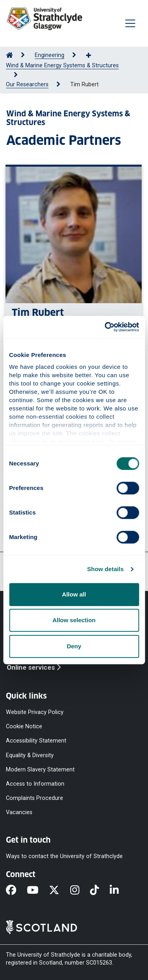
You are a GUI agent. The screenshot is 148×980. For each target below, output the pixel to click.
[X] (59, 891)
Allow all (74, 594)
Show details (106, 569)
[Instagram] (80, 891)
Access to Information (35, 783)
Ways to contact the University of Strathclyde (64, 856)
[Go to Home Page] (9, 55)
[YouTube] (38, 891)
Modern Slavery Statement (40, 769)
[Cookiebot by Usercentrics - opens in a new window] (105, 327)
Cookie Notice (24, 726)
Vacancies (19, 812)
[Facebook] (16, 891)
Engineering (50, 55)
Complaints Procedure (35, 798)
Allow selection (74, 620)
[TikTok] (100, 891)
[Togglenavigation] (130, 23)
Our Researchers (27, 85)
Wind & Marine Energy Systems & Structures (62, 66)
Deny (74, 646)
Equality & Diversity (30, 755)
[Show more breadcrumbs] (93, 56)
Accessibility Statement (36, 741)
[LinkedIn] (120, 891)
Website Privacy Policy (35, 712)
